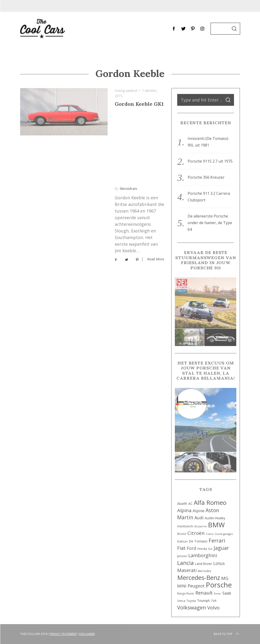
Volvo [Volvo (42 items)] (213, 608)
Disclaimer (87, 634)
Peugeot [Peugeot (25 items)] (196, 586)
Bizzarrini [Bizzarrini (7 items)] (201, 526)
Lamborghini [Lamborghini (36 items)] (203, 555)
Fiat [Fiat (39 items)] (181, 548)
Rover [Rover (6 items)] (218, 594)
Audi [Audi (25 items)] (199, 518)
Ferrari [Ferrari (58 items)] (217, 540)
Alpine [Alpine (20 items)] (198, 511)
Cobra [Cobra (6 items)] (210, 534)
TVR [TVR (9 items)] (214, 601)
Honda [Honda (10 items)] (202, 549)
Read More (156, 183)
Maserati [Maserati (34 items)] (187, 570)
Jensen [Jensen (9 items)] (182, 556)
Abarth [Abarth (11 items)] (182, 504)
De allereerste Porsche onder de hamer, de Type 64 (210, 223)
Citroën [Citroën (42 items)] (196, 533)
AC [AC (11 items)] (190, 504)
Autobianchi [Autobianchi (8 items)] (185, 526)
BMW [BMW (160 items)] (216, 525)
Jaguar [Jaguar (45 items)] (221, 548)
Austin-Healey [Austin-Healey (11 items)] (215, 518)
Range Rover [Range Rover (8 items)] (186, 593)
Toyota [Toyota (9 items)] (191, 601)
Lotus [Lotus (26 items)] (219, 563)
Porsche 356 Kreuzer (206, 177)
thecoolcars (129, 112)
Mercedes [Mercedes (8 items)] (205, 571)
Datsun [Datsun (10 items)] (182, 541)
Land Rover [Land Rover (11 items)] (203, 564)
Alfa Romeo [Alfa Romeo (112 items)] (210, 502)
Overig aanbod (126, 91)
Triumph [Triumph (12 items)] (203, 601)
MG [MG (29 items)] (225, 578)
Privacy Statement (63, 634)
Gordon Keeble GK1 (139, 104)
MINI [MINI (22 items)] (182, 586)
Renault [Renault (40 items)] (204, 593)
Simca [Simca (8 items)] (181, 601)
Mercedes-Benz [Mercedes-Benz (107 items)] (199, 577)
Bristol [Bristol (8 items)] (182, 534)
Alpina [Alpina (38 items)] (184, 510)
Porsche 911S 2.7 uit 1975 (210, 161)
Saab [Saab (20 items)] (227, 593)
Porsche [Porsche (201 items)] (219, 585)
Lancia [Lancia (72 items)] (185, 563)
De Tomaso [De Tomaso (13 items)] (198, 541)
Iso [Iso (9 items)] (210, 549)
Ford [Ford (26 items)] (191, 548)
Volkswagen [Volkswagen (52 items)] (192, 607)
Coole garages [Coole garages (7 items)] (224, 534)
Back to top (227, 634)
